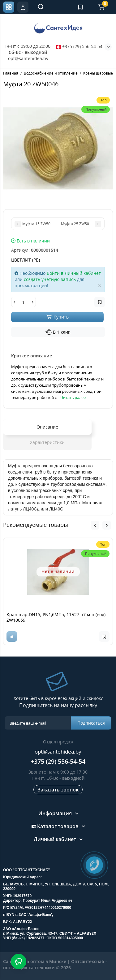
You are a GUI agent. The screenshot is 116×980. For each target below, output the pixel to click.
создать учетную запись (50, 279)
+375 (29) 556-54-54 (79, 46)
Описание (47, 427)
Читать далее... (74, 397)
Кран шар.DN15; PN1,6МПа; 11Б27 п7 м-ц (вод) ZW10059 (56, 617)
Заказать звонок (58, 790)
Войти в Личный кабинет (74, 273)
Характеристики (47, 442)
